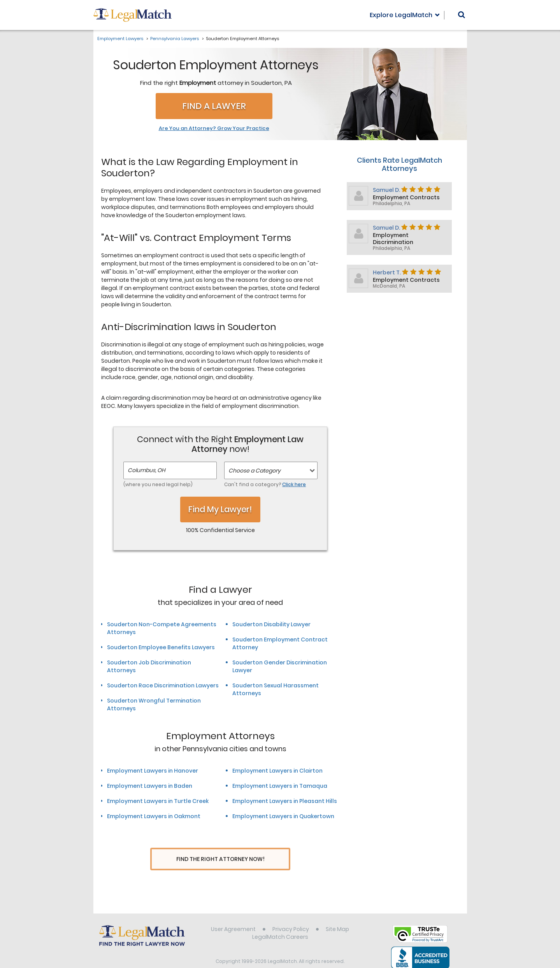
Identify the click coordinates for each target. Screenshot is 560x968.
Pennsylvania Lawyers (175, 39)
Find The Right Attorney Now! (220, 859)
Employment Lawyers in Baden (150, 786)
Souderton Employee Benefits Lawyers (161, 647)
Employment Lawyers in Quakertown (283, 816)
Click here (294, 484)
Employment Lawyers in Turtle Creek (158, 801)
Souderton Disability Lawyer (271, 624)
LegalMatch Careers (280, 922)
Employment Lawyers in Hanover (153, 771)
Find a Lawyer (214, 106)
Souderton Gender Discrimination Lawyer (280, 666)
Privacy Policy (291, 915)
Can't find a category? (265, 484)
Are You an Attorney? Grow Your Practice (214, 128)
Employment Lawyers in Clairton (277, 771)
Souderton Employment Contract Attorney (280, 643)
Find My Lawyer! (220, 509)
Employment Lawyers (120, 39)
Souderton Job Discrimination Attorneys (149, 666)
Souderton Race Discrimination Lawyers (163, 685)
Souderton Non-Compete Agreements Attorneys (162, 628)
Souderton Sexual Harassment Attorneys (276, 689)
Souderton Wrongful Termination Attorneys (154, 704)
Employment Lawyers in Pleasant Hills (285, 801)
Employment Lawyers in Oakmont (154, 816)
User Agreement (233, 915)
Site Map (337, 915)
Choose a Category (255, 471)
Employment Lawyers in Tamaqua (280, 786)
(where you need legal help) (158, 484)
